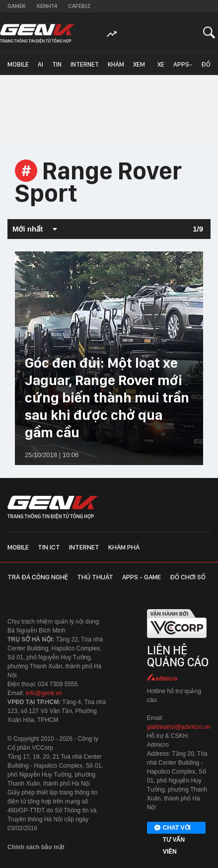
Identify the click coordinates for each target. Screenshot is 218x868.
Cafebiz (79, 6)
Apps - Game (142, 577)
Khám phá (116, 68)
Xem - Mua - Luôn (141, 68)
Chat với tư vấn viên (173, 828)
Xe (161, 64)
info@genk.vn (44, 693)
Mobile (18, 64)
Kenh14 (47, 6)
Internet (85, 64)
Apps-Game (183, 68)
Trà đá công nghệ (38, 577)
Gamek (17, 6)
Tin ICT (57, 68)
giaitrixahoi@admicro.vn (179, 727)
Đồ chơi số (208, 68)
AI (40, 64)
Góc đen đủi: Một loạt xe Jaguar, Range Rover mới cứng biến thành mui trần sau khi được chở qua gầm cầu (107, 397)
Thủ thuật (95, 577)
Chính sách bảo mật (36, 847)
